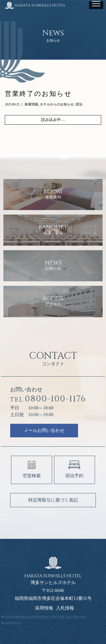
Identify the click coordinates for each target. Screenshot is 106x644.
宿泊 (79, 104)
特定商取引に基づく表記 (53, 500)
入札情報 (65, 608)
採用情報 (44, 608)
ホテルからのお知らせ (57, 104)
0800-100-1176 (48, 399)
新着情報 (31, 104)
